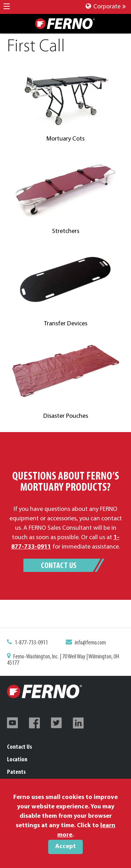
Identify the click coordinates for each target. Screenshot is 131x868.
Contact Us (59, 566)
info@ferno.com (89, 643)
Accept (65, 847)
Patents (16, 772)
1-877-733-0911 (32, 643)
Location (17, 760)
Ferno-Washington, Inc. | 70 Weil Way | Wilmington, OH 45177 (63, 660)
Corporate (106, 7)
